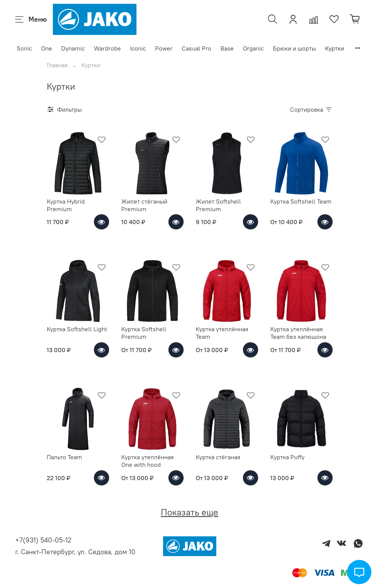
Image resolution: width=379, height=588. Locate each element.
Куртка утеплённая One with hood (147, 461)
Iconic (138, 48)
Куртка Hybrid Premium (66, 205)
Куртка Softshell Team (301, 201)
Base (227, 48)
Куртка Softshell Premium (144, 333)
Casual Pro (197, 48)
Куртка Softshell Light (77, 329)
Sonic (24, 48)
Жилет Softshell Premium (218, 205)
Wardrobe (107, 48)
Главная (57, 65)
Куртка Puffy (287, 457)
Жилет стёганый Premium (144, 205)
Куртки (335, 48)
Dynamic (73, 48)
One (47, 48)
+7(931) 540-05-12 (43, 540)
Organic (253, 48)
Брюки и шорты (294, 48)
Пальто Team (64, 457)
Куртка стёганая (218, 457)
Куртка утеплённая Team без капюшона (298, 333)
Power (164, 48)
